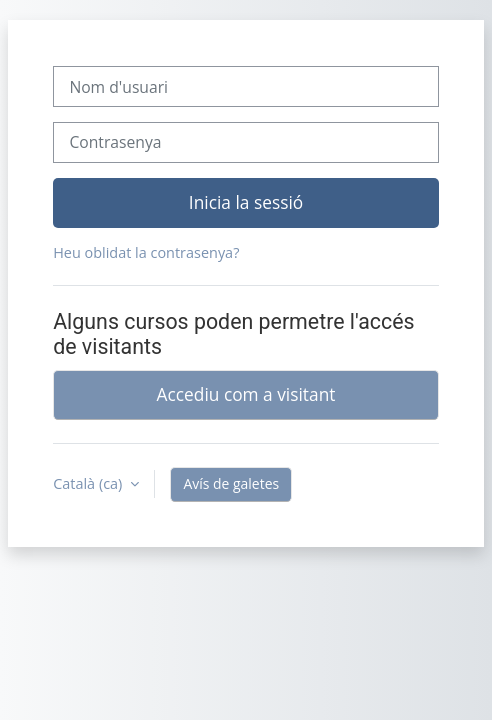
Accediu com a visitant (246, 394)
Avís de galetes (231, 483)
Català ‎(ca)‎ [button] (89, 483)
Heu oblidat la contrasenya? (146, 252)
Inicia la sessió (246, 202)
